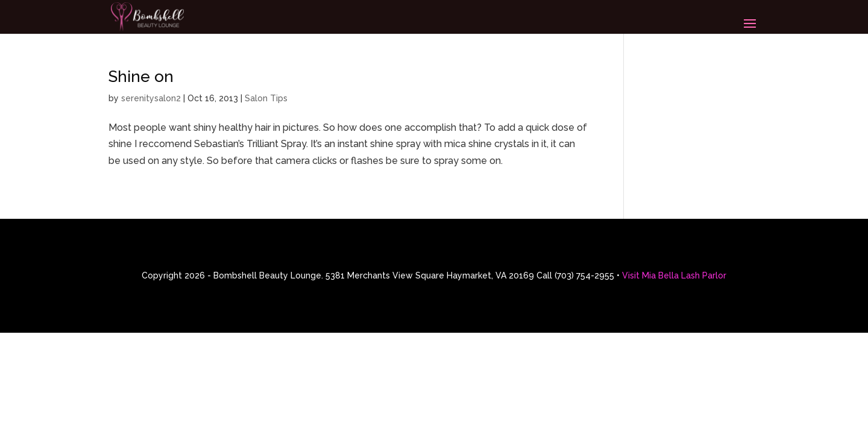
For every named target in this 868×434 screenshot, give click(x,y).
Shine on (141, 77)
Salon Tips (266, 98)
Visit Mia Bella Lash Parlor (674, 275)
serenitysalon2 (151, 98)
